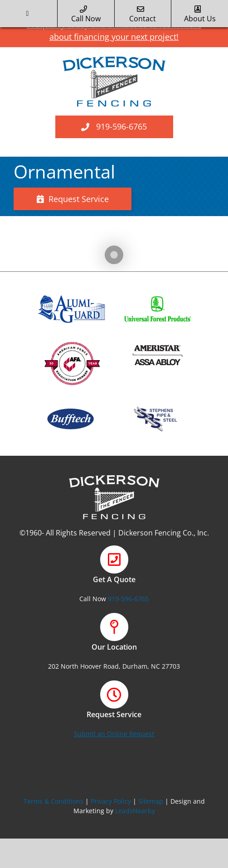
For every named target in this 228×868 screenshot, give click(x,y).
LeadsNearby (135, 811)
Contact (143, 14)
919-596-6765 (121, 126)
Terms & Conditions (53, 801)
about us (200, 14)
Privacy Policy (111, 801)
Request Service (73, 199)
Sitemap (151, 801)
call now (86, 14)
